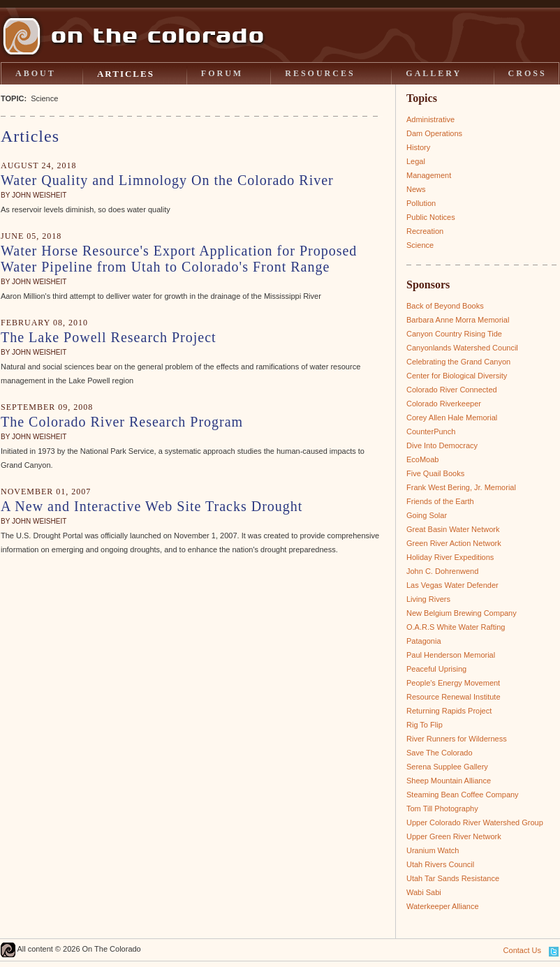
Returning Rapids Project (449, 711)
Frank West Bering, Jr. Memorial (461, 487)
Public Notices (431, 217)
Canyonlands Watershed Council (462, 348)
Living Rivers (428, 599)
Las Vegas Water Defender (452, 585)
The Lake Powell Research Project (109, 337)
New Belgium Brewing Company (462, 613)
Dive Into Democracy (442, 445)
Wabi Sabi (424, 892)
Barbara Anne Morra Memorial (458, 320)
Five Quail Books (435, 473)
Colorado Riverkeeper (444, 404)
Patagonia (424, 641)
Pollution (421, 203)
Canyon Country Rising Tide (454, 334)
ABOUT (36, 73)
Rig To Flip (425, 725)
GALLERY (434, 73)
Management (429, 175)
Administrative (430, 119)
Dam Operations (434, 133)
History (418, 147)
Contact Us (522, 950)
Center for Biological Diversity (457, 376)
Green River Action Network (454, 543)
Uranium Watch (433, 850)
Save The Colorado (440, 753)
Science (420, 245)
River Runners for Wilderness (457, 739)
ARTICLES (126, 74)
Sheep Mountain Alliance (449, 781)
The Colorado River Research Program (122, 422)
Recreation (425, 231)
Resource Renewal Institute (454, 697)
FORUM (222, 73)
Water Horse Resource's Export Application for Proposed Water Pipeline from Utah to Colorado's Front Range (179, 259)
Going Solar (427, 515)
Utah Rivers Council (440, 864)
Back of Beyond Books (445, 306)
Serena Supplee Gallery (447, 767)
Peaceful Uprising (436, 669)
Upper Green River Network (454, 836)
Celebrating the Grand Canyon (458, 362)
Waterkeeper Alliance (443, 906)
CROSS (528, 73)
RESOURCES (320, 73)
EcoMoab (422, 459)
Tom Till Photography (442, 809)
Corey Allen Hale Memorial (452, 418)
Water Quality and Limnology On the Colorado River (167, 180)
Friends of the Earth (440, 501)
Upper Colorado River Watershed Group (475, 822)
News (416, 189)
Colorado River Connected (452, 390)
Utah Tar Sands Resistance (453, 878)
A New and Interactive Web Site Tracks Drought (152, 506)
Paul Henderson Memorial (451, 655)
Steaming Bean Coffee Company (463, 795)
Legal (416, 161)
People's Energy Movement (453, 683)
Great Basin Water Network (453, 529)
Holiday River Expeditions (450, 557)
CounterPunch (431, 431)
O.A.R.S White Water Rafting (456, 627)
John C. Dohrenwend (442, 571)
